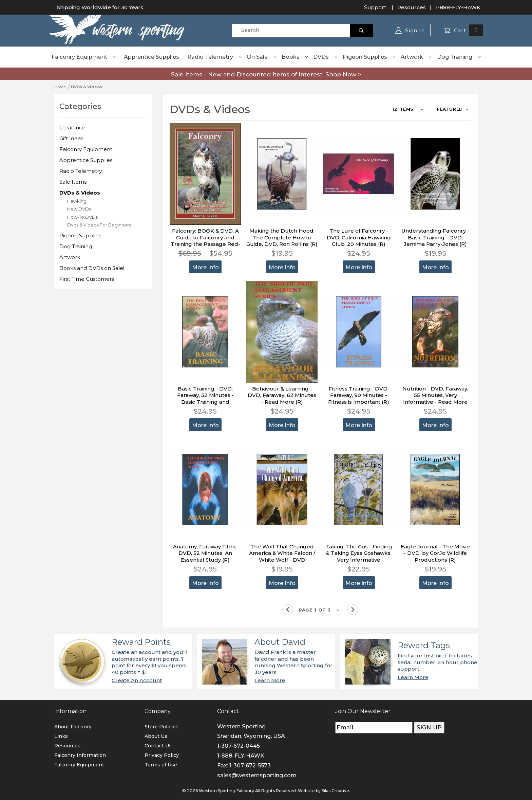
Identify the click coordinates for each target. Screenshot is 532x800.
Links (61, 736)
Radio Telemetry (215, 57)
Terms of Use (161, 765)
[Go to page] (320, 610)
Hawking (77, 201)
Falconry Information (80, 755)
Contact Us (158, 746)
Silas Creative (335, 791)
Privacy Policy (162, 755)
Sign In (410, 30)
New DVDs (79, 209)
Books (295, 57)
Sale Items (73, 182)
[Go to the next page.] (353, 610)
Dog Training (459, 57)
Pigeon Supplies (369, 57)
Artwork (416, 57)
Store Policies (161, 727)
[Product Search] (291, 31)
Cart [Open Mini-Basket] (463, 30)
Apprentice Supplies (151, 57)
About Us (156, 736)
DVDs (326, 57)
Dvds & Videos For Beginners (99, 225)
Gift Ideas (71, 138)
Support (375, 7)
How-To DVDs (82, 217)
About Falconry (73, 727)
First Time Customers (87, 279)
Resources (412, 7)
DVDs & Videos (80, 193)
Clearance (72, 128)
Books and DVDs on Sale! (92, 268)
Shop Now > (343, 74)
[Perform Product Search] (362, 31)
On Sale (262, 57)
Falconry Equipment (84, 57)
